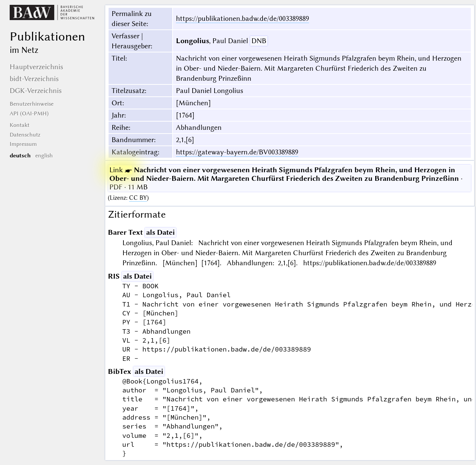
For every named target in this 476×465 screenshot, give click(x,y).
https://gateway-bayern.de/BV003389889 (237, 152)
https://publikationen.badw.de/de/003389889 (242, 18)
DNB (259, 41)
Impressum (23, 144)
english (44, 155)
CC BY (138, 198)
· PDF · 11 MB (286, 178)
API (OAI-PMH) (29, 113)
